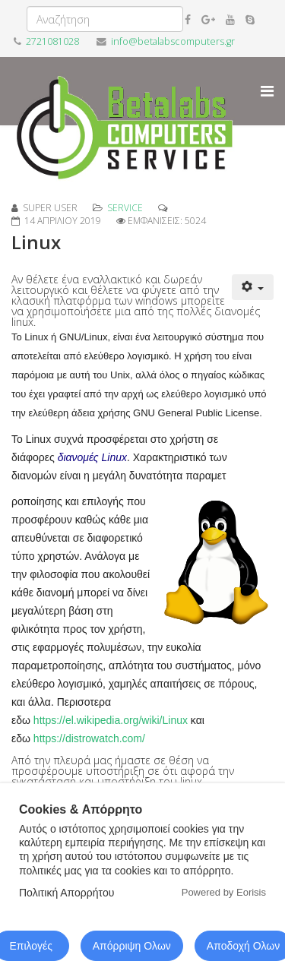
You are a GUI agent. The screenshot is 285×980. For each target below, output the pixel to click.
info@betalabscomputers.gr (173, 41)
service (125, 208)
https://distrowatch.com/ (89, 738)
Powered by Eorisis (224, 892)
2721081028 (52, 41)
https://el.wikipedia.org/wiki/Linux (111, 720)
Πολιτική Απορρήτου (66, 893)
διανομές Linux (92, 457)
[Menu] (267, 91)
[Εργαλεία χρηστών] (253, 287)
